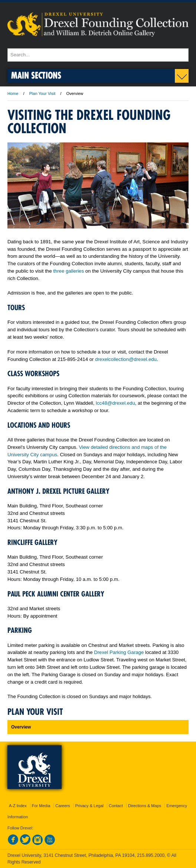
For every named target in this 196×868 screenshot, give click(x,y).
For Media (41, 806)
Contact (116, 806)
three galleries (68, 271)
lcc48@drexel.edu (115, 403)
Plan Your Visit (43, 93)
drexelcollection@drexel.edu (126, 359)
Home (13, 93)
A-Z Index (18, 806)
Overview (21, 727)
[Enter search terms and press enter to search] (98, 55)
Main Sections (36, 75)
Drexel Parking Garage (119, 652)
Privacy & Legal (89, 806)
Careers (63, 806)
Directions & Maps (145, 806)
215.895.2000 (151, 855)
